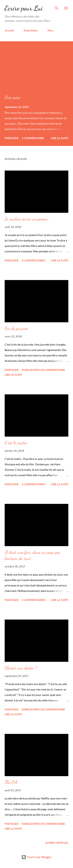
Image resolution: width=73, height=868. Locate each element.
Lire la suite (60, 138)
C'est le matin (16, 443)
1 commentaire (33, 138)
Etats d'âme (31, 30)
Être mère (12, 97)
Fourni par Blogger (36, 857)
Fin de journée (16, 328)
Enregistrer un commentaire (43, 370)
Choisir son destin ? (21, 668)
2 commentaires (34, 484)
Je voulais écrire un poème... (27, 219)
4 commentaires (34, 260)
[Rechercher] (57, 7)
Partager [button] (12, 138)
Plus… (51, 30)
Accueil (9, 30)
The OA (11, 782)
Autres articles (57, 843)
